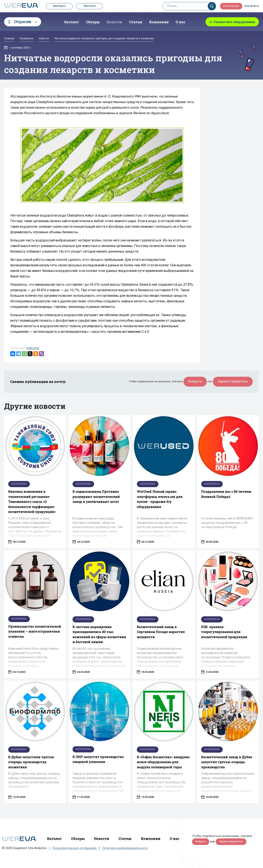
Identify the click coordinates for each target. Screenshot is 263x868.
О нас (181, 22)
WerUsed (89, 6)
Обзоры (93, 22)
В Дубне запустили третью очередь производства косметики (31, 762)
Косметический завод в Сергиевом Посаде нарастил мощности (161, 632)
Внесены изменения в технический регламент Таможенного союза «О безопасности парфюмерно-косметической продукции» (32, 501)
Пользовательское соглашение (74, 848)
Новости (114, 22)
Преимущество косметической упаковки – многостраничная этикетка (35, 631)
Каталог (72, 22)
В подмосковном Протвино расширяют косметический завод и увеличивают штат (96, 496)
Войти (255, 6)
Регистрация (231, 6)
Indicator (33, 348)
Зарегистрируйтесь (233, 382)
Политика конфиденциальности (125, 848)
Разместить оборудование (234, 22)
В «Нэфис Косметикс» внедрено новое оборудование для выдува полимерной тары (163, 762)
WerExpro (59, 6)
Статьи (136, 22)
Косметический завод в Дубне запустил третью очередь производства (227, 762)
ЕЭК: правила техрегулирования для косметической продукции (224, 632)
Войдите (195, 382)
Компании (159, 22)
